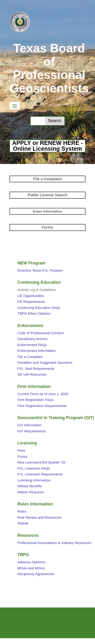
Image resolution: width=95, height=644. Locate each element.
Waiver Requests (31, 492)
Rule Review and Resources (39, 517)
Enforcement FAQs (32, 345)
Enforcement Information (36, 351)
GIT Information (29, 425)
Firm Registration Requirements (42, 406)
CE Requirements (31, 302)
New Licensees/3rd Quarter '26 (41, 462)
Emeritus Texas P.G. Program (40, 270)
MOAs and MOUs (31, 568)
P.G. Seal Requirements (36, 369)
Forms (22, 456)
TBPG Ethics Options (34, 313)
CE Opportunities (31, 296)
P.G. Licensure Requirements (40, 474)
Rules (22, 511)
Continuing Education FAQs (39, 308)
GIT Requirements (32, 431)
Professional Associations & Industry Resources (54, 543)
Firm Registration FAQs (36, 400)
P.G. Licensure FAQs (34, 468)
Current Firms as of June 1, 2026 (43, 394)
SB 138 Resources (32, 374)
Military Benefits (30, 486)
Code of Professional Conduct (41, 333)
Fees (21, 450)
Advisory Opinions (31, 562)
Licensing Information (34, 480)
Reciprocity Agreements (36, 574)
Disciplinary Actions (32, 339)
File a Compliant (30, 357)
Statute (23, 523)
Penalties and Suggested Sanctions (45, 362)
